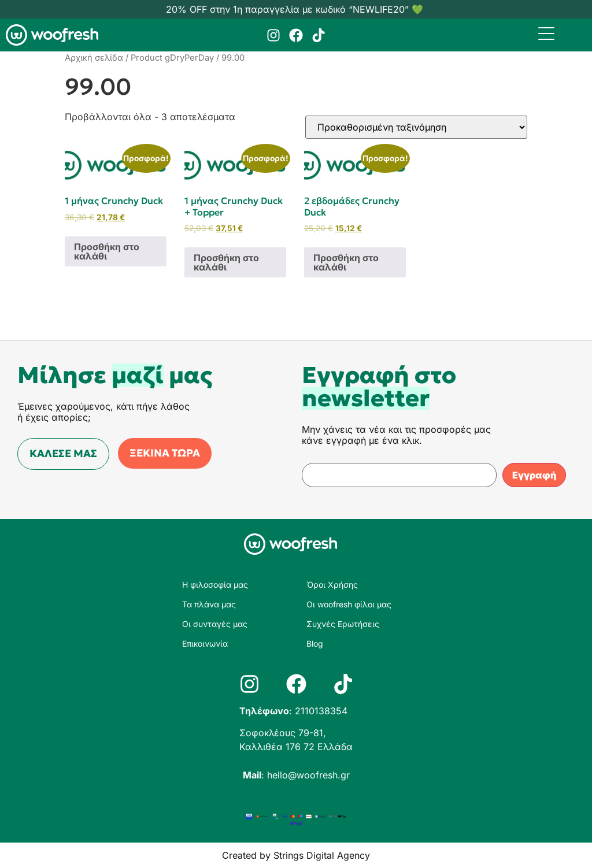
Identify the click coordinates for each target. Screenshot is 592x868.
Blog (315, 643)
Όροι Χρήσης (332, 585)
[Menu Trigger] (547, 33)
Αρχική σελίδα (94, 58)
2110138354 (321, 711)
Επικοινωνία (205, 643)
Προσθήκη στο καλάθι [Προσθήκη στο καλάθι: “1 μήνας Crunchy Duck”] (107, 251)
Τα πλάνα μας (209, 604)
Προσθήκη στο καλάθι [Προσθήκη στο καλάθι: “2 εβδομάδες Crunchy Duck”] (346, 262)
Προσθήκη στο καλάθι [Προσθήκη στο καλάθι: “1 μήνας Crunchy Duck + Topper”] (226, 262)
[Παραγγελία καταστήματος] (416, 127)
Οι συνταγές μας (215, 624)
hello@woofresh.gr (308, 775)
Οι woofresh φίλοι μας (349, 604)
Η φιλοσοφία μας (215, 585)
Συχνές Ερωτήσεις (343, 624)
